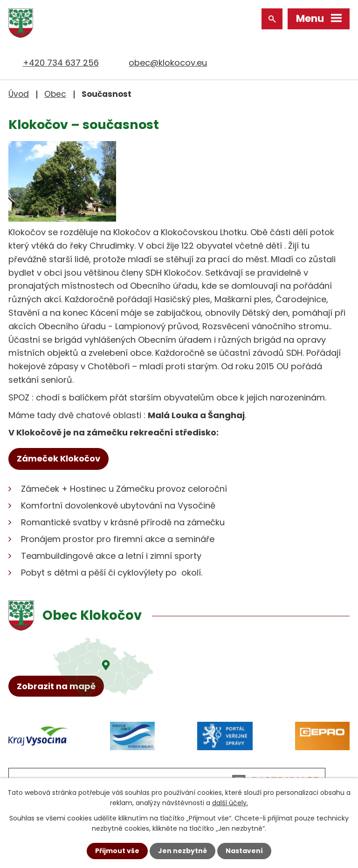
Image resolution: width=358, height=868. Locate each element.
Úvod (19, 94)
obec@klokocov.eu (168, 63)
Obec (55, 94)
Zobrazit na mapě (56, 686)
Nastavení (244, 851)
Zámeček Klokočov (59, 458)
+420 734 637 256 (61, 63)
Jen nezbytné (182, 851)
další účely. (230, 803)
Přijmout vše (117, 851)
